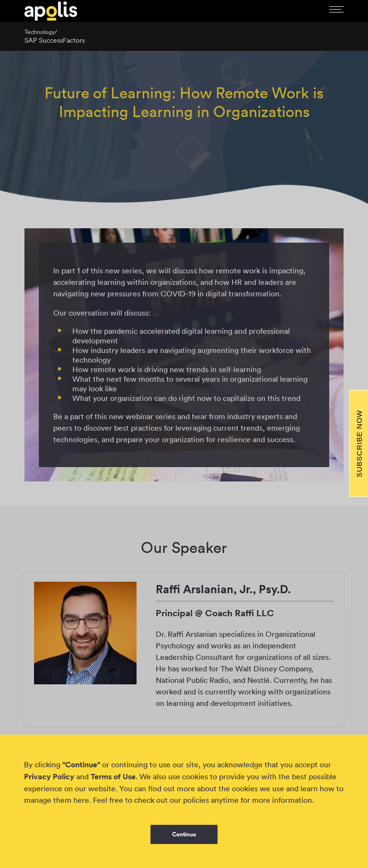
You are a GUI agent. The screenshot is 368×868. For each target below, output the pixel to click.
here (81, 800)
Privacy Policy (49, 777)
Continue (184, 834)
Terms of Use (113, 777)
